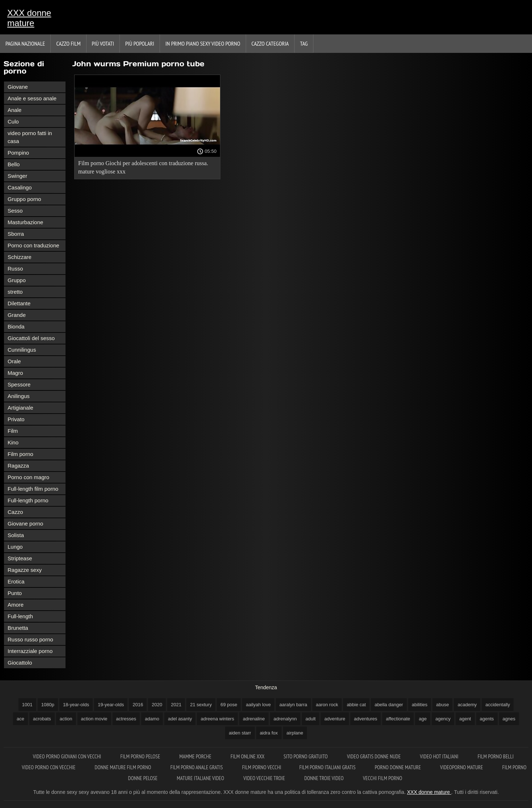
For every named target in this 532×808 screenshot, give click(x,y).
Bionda (16, 326)
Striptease (20, 558)
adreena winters (217, 719)
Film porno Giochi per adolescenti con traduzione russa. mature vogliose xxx (143, 167)
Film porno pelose (141, 756)
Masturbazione (25, 222)
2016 (138, 705)
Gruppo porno (24, 199)
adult (311, 719)
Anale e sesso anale (32, 98)
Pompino (18, 153)
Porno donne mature (399, 767)
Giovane (18, 87)
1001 (27, 705)
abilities (420, 705)
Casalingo (20, 187)
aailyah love (258, 705)
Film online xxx (248, 756)
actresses (126, 719)
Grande (17, 315)
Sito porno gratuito (306, 756)
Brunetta (18, 628)
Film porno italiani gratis (328, 767)
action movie (94, 719)
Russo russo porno (30, 639)
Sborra (16, 234)
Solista (16, 535)
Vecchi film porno (383, 778)
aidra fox (269, 733)
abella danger (389, 705)
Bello (14, 164)
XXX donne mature (29, 18)
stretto (15, 292)
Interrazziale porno (30, 651)
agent (465, 719)
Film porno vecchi (262, 767)
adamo (152, 719)
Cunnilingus (22, 350)
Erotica (16, 581)
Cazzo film (68, 43)
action (66, 719)
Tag (304, 43)
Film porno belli (496, 756)
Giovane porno (25, 524)
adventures (366, 719)
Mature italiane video (201, 778)
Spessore (19, 384)
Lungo (15, 547)
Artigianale (20, 408)
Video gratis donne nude (375, 756)
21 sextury (201, 705)
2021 (176, 705)
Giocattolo (20, 663)
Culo (13, 122)
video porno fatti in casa (30, 137)
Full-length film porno (33, 489)
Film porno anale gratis (197, 767)
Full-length (20, 616)
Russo (15, 269)
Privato (16, 419)
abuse (442, 705)
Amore (16, 605)
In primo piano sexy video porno (203, 43)
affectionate (398, 719)
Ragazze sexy (25, 570)
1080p (48, 705)
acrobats (42, 719)
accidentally (498, 705)
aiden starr (240, 733)
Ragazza (18, 466)
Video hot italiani (440, 756)
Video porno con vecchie (49, 767)
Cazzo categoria (270, 43)
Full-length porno (28, 500)
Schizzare (20, 257)
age (423, 719)
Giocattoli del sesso (31, 338)
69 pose (229, 705)
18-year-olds (76, 705)
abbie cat (356, 705)
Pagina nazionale (25, 43)
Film (13, 431)
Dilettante (19, 303)
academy (467, 705)
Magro (15, 373)
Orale (14, 361)
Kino (13, 442)
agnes (509, 719)
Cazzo (15, 512)
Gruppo (17, 280)
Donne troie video (325, 778)
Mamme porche (196, 756)
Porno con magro (28, 477)
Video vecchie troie (265, 778)
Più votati (103, 43)
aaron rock (327, 705)
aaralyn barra (293, 705)
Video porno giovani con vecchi (68, 756)
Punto (15, 593)
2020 (157, 705)
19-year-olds (111, 705)
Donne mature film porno (124, 767)
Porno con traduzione (33, 245)
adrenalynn (285, 719)
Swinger (17, 176)
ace (20, 719)
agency (443, 719)
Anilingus (19, 396)
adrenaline (254, 719)
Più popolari (140, 43)
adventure (335, 719)
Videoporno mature (462, 767)
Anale (14, 110)
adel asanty (180, 719)
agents (487, 719)
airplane (295, 733)
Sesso (15, 211)
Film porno (20, 454)
